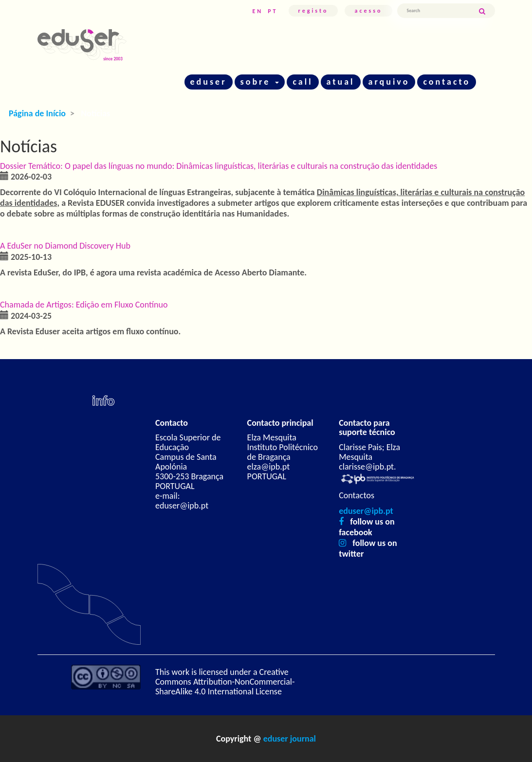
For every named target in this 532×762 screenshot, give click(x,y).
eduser (209, 82)
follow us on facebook (367, 527)
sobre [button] (260, 82)
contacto (447, 82)
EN (257, 11)
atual (341, 82)
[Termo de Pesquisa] (438, 11)
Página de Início (37, 113)
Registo (313, 11)
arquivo (389, 82)
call (303, 82)
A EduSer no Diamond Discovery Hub (65, 246)
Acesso (368, 11)
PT (273, 11)
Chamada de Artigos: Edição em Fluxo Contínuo (84, 305)
